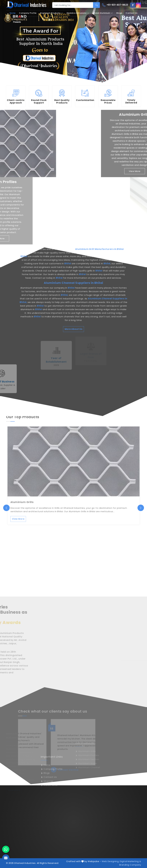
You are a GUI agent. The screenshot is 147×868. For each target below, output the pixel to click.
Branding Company (130, 865)
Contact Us (131, 13)
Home (13, 13)
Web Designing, (110, 861)
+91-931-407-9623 (115, 5)
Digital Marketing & (130, 861)
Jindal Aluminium (103, 13)
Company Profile (28, 13)
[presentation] (6, 508)
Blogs (119, 13)
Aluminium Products (52, 13)
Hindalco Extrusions (78, 13)
